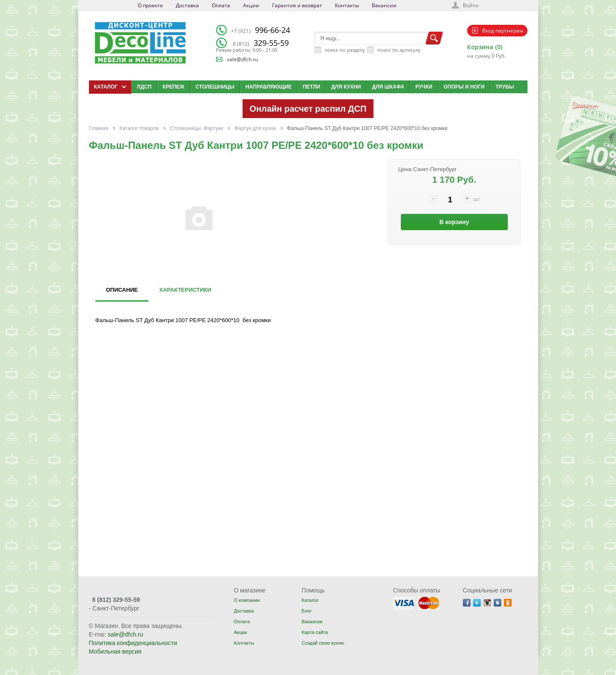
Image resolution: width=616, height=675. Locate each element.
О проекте (150, 5)
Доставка (187, 5)
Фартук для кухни (255, 128)
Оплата (221, 5)
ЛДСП (144, 87)
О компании (247, 600)
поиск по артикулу (399, 50)
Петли (312, 87)
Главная (99, 128)
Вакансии (384, 5)
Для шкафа (388, 87)
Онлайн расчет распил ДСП (308, 109)
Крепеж (173, 87)
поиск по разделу (345, 50)
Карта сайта (315, 632)
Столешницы (215, 87)
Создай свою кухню (323, 643)
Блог (307, 611)
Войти (471, 5)
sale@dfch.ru (242, 59)
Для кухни (346, 87)
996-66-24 (261, 30)
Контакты (347, 5)
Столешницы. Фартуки (197, 128)
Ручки (424, 87)
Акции (251, 5)
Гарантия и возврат (297, 5)
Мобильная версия (115, 651)
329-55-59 (261, 43)
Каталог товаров (139, 128)
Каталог (310, 600)
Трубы (505, 87)
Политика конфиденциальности (133, 643)
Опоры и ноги (464, 87)
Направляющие (269, 87)
